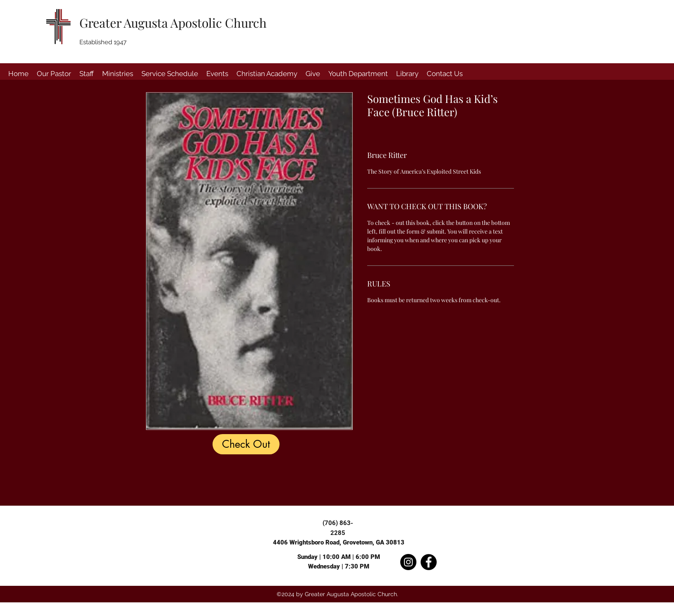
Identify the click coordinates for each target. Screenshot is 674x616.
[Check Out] (246, 444)
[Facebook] (429, 562)
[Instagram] (408, 562)
